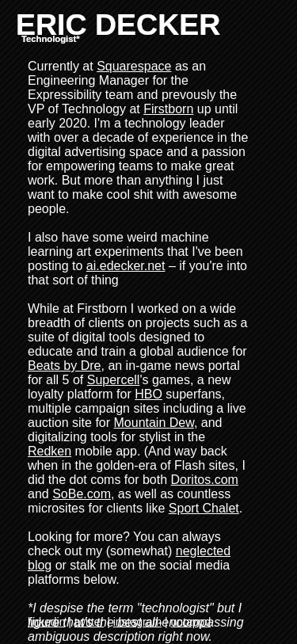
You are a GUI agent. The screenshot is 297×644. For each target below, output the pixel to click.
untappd (191, 622)
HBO (148, 394)
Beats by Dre (64, 366)
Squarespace (134, 66)
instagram (137, 622)
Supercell (114, 380)
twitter (89, 622)
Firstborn (168, 109)
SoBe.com (82, 494)
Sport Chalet (204, 508)
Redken (49, 451)
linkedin (46, 622)
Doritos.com (205, 480)
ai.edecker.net (126, 266)
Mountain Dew (154, 423)
